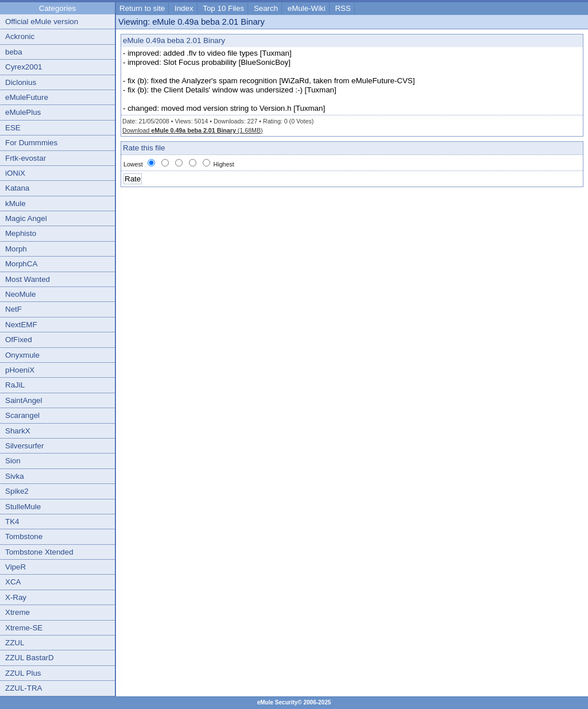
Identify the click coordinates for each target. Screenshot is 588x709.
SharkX (18, 431)
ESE (13, 128)
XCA (13, 582)
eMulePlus (23, 112)
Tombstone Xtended (39, 552)
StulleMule (23, 507)
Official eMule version (42, 22)
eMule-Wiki (307, 8)
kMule (16, 204)
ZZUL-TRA (24, 688)
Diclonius (21, 82)
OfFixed (19, 340)
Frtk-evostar (26, 158)
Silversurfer (24, 446)
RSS (343, 8)
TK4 (12, 522)
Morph (16, 249)
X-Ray (16, 597)
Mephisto (21, 233)
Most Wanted (28, 279)
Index (184, 8)
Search (266, 8)
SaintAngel (24, 400)
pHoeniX (20, 370)
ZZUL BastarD (30, 658)
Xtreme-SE (24, 628)
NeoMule (20, 294)
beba (14, 52)
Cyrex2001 (24, 67)
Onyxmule (22, 355)
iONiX (15, 173)
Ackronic (20, 36)
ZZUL (15, 643)
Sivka (15, 476)
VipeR (16, 567)
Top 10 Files (223, 8)
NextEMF (21, 325)
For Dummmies (31, 143)
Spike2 (17, 491)
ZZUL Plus (23, 673)
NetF (13, 309)
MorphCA (21, 264)
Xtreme (18, 612)
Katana (17, 188)
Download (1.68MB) (193, 130)
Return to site (142, 8)
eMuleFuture (27, 97)
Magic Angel (26, 218)
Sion (13, 461)
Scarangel (22, 415)
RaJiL (15, 385)
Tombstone (24, 536)
